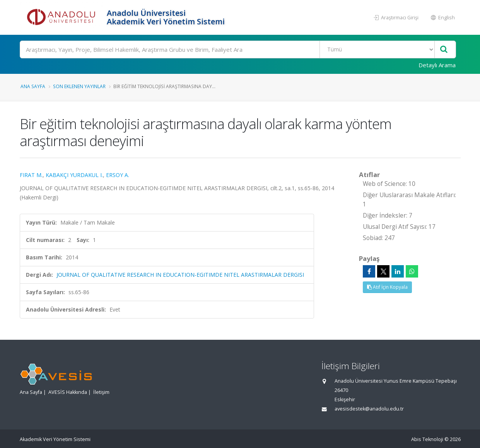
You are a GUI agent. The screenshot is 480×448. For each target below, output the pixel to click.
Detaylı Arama (437, 65)
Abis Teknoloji (427, 439)
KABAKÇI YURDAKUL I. (74, 175)
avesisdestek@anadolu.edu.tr (369, 409)
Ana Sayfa (33, 86)
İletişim (101, 392)
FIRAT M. (31, 175)
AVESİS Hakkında (68, 392)
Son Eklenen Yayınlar (79, 86)
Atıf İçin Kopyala (387, 287)
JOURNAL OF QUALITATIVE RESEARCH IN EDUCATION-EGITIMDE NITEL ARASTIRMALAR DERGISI (180, 275)
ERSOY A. (118, 175)
